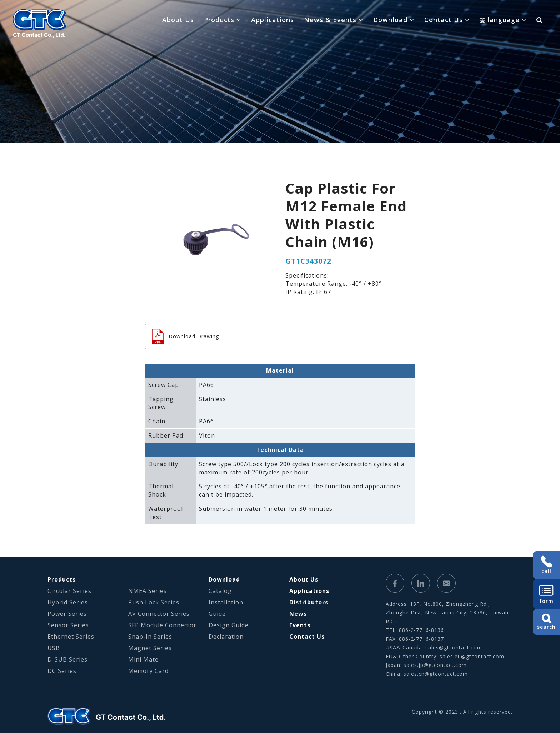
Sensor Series (68, 625)
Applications (272, 20)
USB (54, 648)
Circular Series (69, 591)
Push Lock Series (154, 602)
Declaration (226, 637)
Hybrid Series (68, 602)
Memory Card (148, 671)
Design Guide (229, 625)
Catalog (220, 591)
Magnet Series (150, 648)
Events (300, 625)
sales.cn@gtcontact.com (436, 674)
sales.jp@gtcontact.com (435, 665)
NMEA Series (147, 591)
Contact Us (307, 637)
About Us (178, 20)
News (298, 614)
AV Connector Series (159, 614)
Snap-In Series (150, 637)
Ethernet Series (71, 637)
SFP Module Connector (162, 625)
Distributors (309, 602)
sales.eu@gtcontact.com (472, 656)
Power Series (67, 614)
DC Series (62, 671)
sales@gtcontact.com (454, 647)
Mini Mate (143, 659)
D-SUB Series (67, 659)
